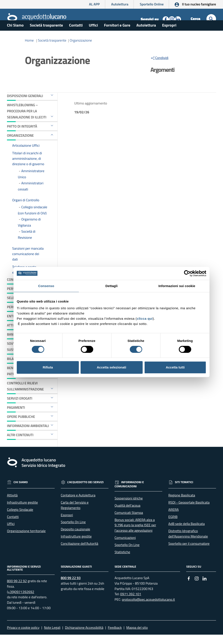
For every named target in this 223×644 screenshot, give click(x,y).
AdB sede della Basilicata (187, 533)
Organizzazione (81, 50)
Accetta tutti (175, 367)
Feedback (115, 637)
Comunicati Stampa (129, 522)
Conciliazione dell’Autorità (79, 553)
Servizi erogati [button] (20, 408)
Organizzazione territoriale (26, 540)
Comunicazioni (125, 547)
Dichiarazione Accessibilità (84, 637)
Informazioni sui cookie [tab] (177, 286)
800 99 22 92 (17, 590)
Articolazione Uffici (26, 155)
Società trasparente (46, 34)
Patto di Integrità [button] (22, 136)
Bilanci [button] (13, 368)
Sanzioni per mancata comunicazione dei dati (28, 263)
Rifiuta (48, 367)
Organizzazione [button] (20, 145)
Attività (12, 504)
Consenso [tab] (46, 286)
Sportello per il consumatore (189, 553)
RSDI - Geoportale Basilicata (189, 512)
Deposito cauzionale (75, 538)
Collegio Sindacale (20, 519)
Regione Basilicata (182, 504)
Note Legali (52, 637)
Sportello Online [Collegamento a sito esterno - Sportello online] (152, 4)
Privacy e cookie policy (23, 637)
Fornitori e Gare (117, 34)
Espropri (169, 34)
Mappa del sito (137, 637)
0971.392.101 (131, 603)
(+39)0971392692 (21, 601)
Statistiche (122, 561)
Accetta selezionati (111, 367)
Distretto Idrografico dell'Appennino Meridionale (188, 543)
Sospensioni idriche (129, 508)
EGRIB (173, 526)
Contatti (76, 34)
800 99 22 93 (71, 587)
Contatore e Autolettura (78, 504)
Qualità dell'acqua (128, 515)
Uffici (93, 34)
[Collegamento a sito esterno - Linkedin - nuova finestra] (177, 19)
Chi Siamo (15, 34)
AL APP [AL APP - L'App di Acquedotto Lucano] (94, 4)
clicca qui (145, 319)
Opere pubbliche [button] (21, 426)
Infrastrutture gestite (22, 512)
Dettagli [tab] (111, 286)
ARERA (174, 519)
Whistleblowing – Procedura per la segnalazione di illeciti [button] (27, 120)
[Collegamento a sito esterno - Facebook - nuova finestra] (165, 19)
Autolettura (120, 4)
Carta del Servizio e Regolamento (75, 514)
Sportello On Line (73, 531)
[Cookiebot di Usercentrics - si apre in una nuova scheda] (187, 273)
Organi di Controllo (26, 209)
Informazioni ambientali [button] (28, 435)
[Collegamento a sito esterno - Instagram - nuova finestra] (171, 19)
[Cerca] (211, 19)
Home (29, 50)
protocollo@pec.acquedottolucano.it (148, 609)
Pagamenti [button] (16, 417)
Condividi (160, 67)
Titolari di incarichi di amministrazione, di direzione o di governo (28, 168)
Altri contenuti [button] (20, 444)
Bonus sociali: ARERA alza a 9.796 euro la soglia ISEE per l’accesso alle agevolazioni (135, 534)
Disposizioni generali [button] (25, 105)
